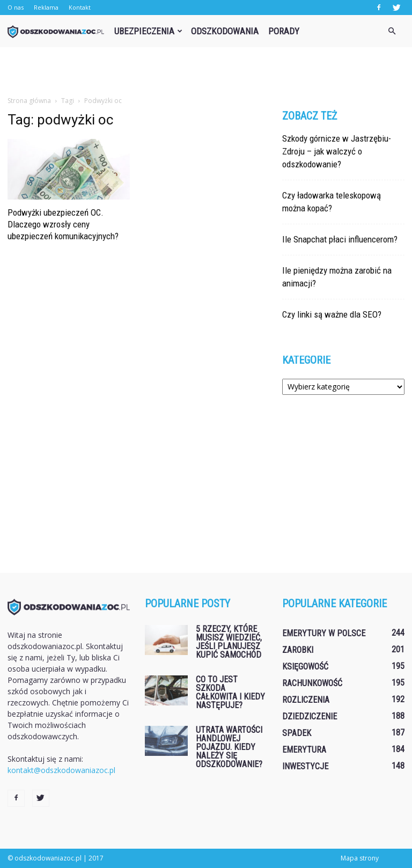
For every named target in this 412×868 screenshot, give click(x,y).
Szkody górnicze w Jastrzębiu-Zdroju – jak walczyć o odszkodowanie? (337, 151)
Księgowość (305, 667)
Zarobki (298, 650)
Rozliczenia (306, 700)
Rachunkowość (312, 683)
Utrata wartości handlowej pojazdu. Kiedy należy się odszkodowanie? (229, 747)
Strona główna (29, 101)
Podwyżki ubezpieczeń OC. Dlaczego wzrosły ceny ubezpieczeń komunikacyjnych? (63, 224)
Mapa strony (360, 858)
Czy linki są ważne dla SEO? (332, 314)
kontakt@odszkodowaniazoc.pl (61, 770)
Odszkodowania (225, 31)
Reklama (46, 7)
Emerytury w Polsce (324, 633)
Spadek (297, 733)
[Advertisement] (206, 71)
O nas (16, 7)
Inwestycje (305, 766)
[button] (392, 31)
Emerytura (304, 750)
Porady (284, 31)
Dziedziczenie (310, 716)
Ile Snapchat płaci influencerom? (340, 239)
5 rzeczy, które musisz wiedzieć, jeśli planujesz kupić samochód (229, 642)
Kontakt (80, 7)
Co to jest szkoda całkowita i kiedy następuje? (230, 692)
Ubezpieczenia (148, 31)
